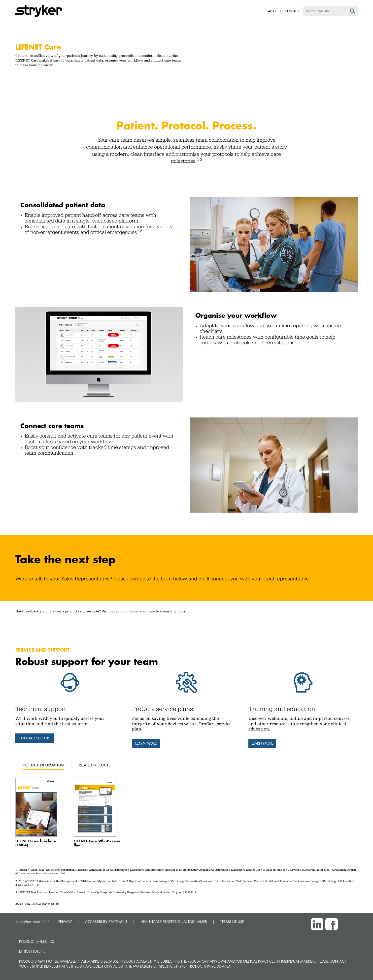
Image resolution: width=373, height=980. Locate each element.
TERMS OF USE (232, 922)
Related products (95, 765)
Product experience (37, 941)
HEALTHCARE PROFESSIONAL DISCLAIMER (174, 922)
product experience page (136, 611)
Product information (43, 765)
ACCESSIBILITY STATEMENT (106, 922)
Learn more (146, 743)
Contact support (35, 738)
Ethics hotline (32, 951)
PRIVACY (65, 922)
